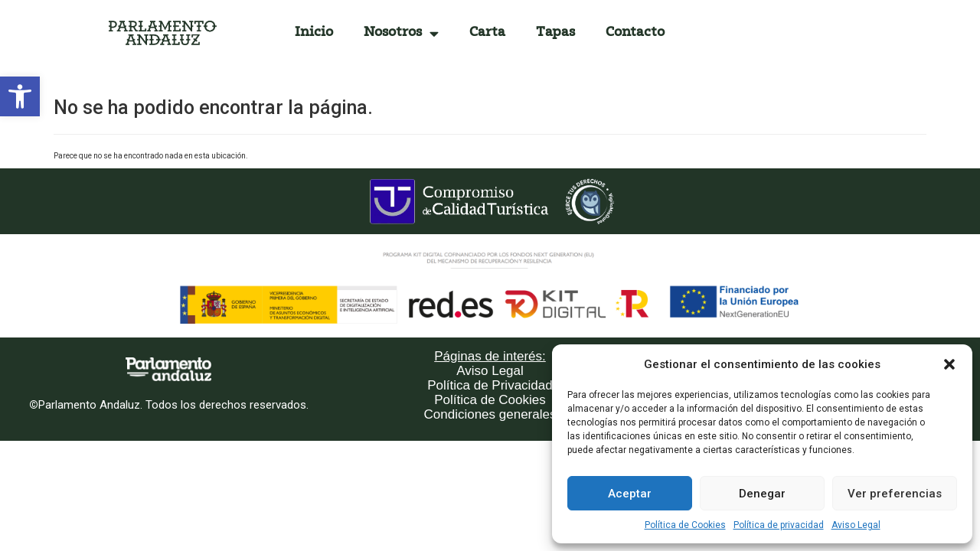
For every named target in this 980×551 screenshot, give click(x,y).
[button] (20, 96)
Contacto (635, 33)
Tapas (555, 33)
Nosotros (401, 33)
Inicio (314, 33)
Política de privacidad (779, 525)
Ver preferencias (895, 494)
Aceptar (630, 494)
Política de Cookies (685, 525)
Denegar (762, 494)
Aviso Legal (856, 525)
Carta (487, 33)
